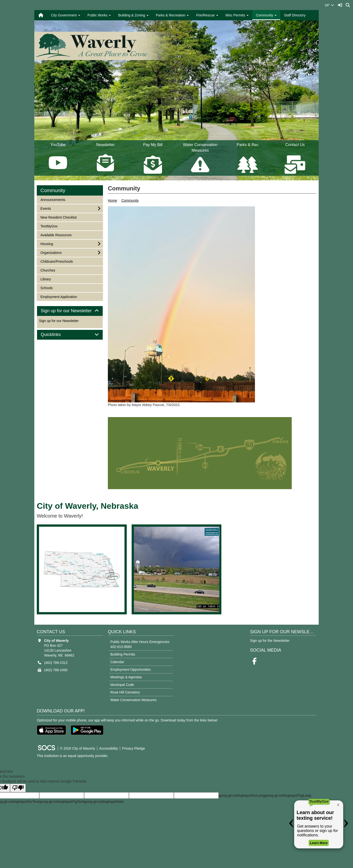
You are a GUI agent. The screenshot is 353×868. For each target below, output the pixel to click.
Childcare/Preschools (57, 261)
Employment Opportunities (131, 670)
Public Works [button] (99, 15)
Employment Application (59, 296)
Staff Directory (295, 15)
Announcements (53, 199)
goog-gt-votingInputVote (104, 802)
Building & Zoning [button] (133, 15)
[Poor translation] (18, 788)
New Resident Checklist (58, 217)
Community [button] (266, 15)
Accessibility (109, 748)
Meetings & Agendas (126, 677)
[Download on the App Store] (51, 730)
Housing (47, 243)
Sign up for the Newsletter (270, 641)
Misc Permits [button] (237, 15)
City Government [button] (66, 15)
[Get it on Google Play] (87, 730)
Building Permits (123, 654)
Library (47, 279)
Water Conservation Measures (133, 700)
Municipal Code (122, 685)
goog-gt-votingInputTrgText (62, 802)
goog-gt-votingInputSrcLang (242, 795)
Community (130, 200)
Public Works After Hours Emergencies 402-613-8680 (140, 644)
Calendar (117, 662)
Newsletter (105, 158)
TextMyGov (49, 226)
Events (47, 208)
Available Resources (56, 235)
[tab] (70, 311)
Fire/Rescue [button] (207, 15)
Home (112, 200)
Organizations (51, 252)
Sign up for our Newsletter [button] (70, 311)
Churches (48, 270)
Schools (47, 288)
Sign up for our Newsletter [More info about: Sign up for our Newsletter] (59, 321)
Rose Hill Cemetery (125, 692)
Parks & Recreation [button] (172, 15)
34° (329, 5)
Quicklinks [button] (56, 335)
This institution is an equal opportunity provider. (73, 756)
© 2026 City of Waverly (78, 748)
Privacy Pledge (133, 748)
